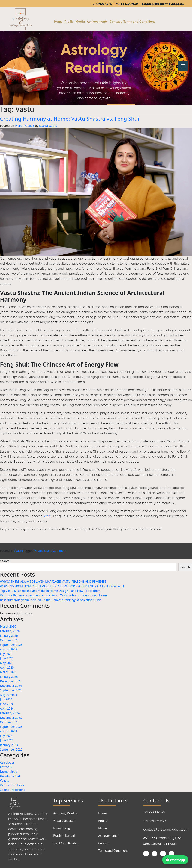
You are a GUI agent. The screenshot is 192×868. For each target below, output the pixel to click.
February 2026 (10, 631)
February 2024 (10, 712)
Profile (69, 22)
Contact (115, 22)
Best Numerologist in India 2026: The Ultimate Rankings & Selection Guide (52, 600)
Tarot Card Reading (67, 841)
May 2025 (7, 662)
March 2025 (8, 671)
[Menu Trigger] (183, 66)
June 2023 (7, 739)
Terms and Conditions (139, 22)
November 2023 (11, 716)
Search (5, 561)
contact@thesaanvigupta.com (161, 4)
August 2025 (9, 649)
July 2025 (6, 653)
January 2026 (9, 635)
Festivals (6, 765)
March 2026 (8, 626)
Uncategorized (10, 774)
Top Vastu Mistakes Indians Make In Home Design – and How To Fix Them (52, 591)
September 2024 (12, 689)
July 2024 (6, 698)
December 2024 (11, 680)
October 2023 (10, 721)
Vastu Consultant (65, 818)
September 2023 (12, 725)
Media (80, 22)
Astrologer (7, 760)
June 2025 (7, 658)
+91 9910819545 (98, 4)
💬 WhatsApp (175, 860)
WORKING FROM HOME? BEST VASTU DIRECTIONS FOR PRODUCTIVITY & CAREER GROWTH (64, 586)
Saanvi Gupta (49, 126)
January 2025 (9, 676)
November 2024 (11, 685)
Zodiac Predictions (13, 787)
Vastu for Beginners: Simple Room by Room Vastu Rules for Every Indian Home (55, 595)
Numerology (9, 769)
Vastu (47, 516)
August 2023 (9, 730)
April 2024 (7, 707)
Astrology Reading (66, 811)
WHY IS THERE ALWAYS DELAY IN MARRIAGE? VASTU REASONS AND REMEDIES (55, 582)
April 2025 (7, 667)
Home (58, 22)
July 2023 (6, 734)
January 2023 (9, 743)
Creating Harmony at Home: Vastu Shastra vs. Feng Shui (76, 119)
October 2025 (10, 640)
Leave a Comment (55, 551)
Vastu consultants (12, 783)
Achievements (97, 22)
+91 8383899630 (124, 4)
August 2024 (9, 694)
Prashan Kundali (65, 833)
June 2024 (7, 703)
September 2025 (12, 644)
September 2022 (12, 748)
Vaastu (19, 551)
